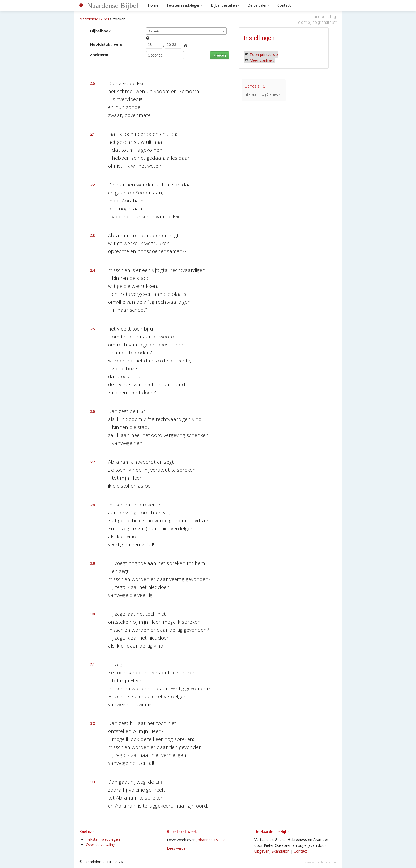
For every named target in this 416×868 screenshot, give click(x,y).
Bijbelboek (100, 31)
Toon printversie (264, 55)
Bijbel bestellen (225, 5)
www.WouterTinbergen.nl (321, 862)
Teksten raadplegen (185, 5)
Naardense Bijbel (113, 5)
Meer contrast (262, 60)
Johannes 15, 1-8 (211, 840)
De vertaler (258, 5)
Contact (284, 5)
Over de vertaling (101, 845)
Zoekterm (99, 55)
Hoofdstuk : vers (106, 44)
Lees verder (177, 848)
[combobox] (186, 31)
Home (153, 5)
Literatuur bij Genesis (262, 94)
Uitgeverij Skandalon (272, 851)
